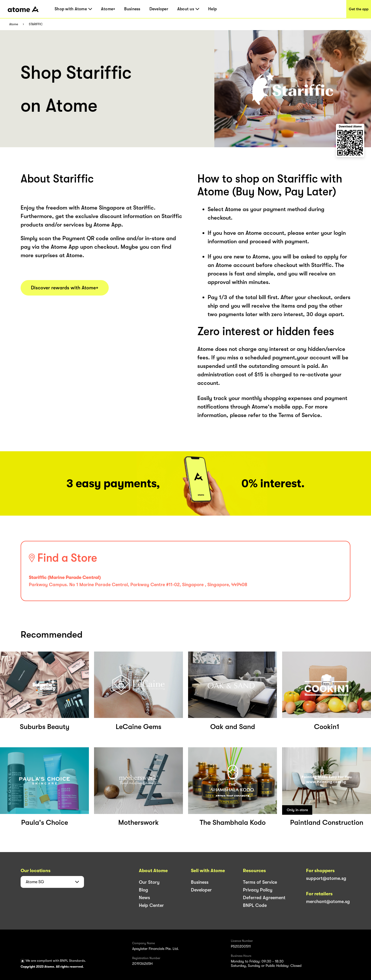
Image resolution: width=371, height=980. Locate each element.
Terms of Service (260, 882)
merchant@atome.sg (328, 901)
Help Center (151, 905)
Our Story (149, 882)
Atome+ (108, 9)
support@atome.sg (326, 878)
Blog (144, 890)
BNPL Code (255, 905)
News (144, 898)
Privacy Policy (258, 890)
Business (132, 9)
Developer (159, 9)
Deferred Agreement (264, 898)
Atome (14, 24)
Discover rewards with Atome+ (65, 288)
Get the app (359, 9)
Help (212, 9)
